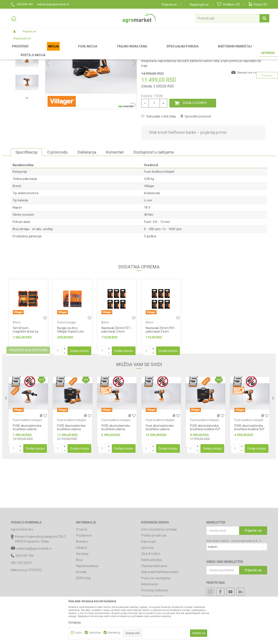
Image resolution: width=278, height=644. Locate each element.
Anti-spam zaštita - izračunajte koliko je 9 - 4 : (234, 586)
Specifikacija (26, 198)
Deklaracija (87, 198)
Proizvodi (34, 50)
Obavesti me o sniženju (251, 118)
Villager (149, 231)
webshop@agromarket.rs (34, 594)
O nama (81, 575)
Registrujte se (199, 5)
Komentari (115, 198)
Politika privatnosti (154, 581)
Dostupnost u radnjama (154, 198)
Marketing (114, 633)
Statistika (95, 633)
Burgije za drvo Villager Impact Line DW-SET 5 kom (70, 377)
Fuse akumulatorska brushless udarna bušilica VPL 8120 (160, 475)
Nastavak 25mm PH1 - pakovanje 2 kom (161, 375)
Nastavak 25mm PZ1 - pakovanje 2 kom (117, 375)
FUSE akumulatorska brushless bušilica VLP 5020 (249, 475)
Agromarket (18, 50)
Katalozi (82, 593)
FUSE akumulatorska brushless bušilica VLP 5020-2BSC (205, 475)
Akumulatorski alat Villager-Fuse (74, 50)
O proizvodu (57, 198)
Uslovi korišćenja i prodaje (159, 575)
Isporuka (147, 593)
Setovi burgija (66, 368)
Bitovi (17, 368)
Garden (47, 50)
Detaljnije (75, 622)
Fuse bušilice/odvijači (125, 50)
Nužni (78, 633)
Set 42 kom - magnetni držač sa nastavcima (26, 377)
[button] (232, 18)
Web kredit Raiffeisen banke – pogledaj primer (188, 178)
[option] (27, 81)
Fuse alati (103, 50)
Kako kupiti (149, 587)
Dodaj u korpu (195, 148)
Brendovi (82, 587)
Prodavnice (84, 581)
